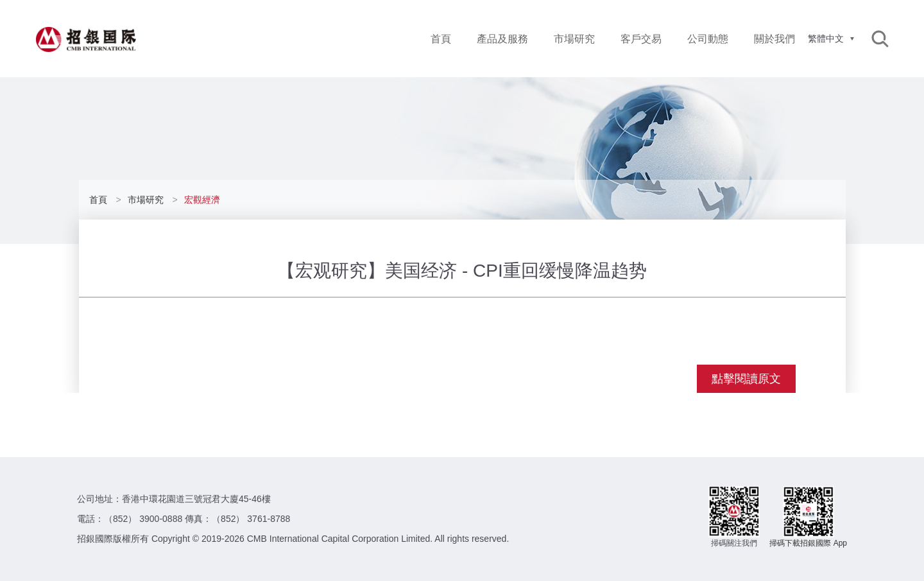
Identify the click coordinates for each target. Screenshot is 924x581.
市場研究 (574, 39)
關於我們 (774, 39)
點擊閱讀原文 (746, 379)
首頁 (441, 39)
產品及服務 (502, 39)
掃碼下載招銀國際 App (808, 543)
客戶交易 (641, 39)
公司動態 (708, 39)
